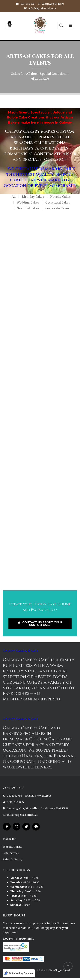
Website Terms (12, 847)
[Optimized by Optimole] (19, 973)
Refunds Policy (13, 859)
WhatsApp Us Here (53, 4)
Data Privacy (11, 853)
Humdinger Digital (59, 970)
